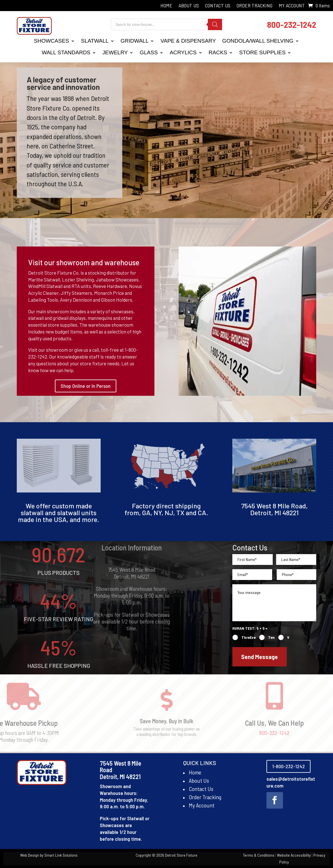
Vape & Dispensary (188, 41)
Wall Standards (66, 52)
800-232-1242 (292, 24)
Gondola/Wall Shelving (258, 41)
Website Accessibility (294, 855)
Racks (218, 52)
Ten (271, 637)
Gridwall (135, 41)
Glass (149, 52)
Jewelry (115, 52)
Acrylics (183, 52)
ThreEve (249, 637)
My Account (292, 6)
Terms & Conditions (259, 855)
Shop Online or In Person (86, 386)
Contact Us (218, 6)
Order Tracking (255, 6)
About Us (189, 6)
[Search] (215, 24)
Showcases (51, 41)
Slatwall (95, 41)
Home (166, 6)
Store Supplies (262, 52)
